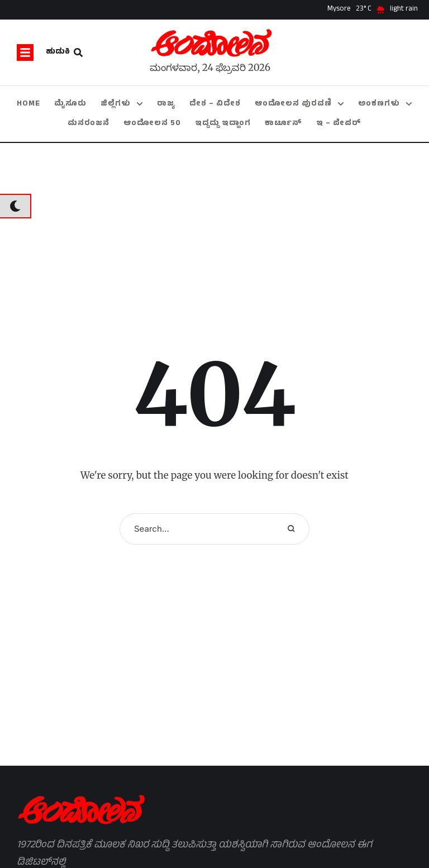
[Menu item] (28, 104)
